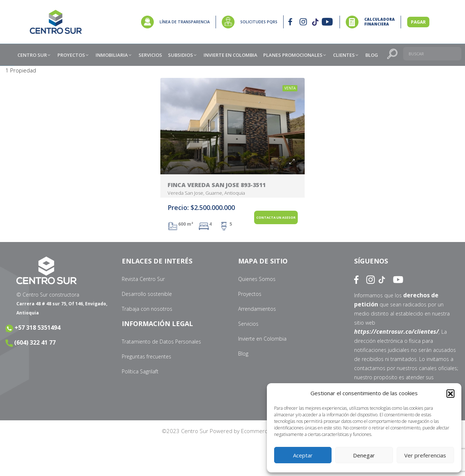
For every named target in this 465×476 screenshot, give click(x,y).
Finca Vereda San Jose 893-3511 (217, 185)
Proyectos (250, 294)
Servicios (248, 324)
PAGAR (418, 22)
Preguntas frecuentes (147, 356)
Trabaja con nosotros (147, 309)
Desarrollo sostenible (147, 294)
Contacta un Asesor (276, 217)
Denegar (364, 455)
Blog (243, 354)
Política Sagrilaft (140, 371)
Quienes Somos (257, 279)
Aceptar (303, 455)
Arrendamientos (257, 309)
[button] (450, 393)
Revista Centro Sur (143, 279)
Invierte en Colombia (262, 339)
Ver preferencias (425, 455)
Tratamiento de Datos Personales (161, 342)
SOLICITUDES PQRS (259, 22)
